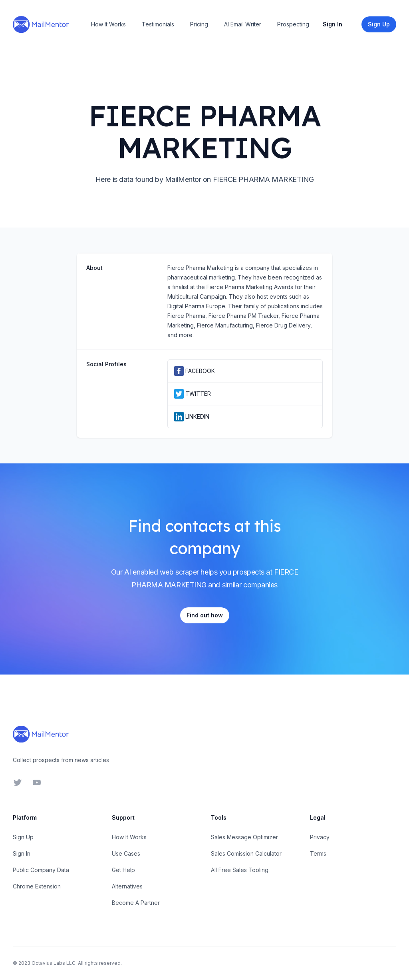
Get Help (123, 870)
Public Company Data (41, 870)
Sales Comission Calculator (246, 853)
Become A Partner (136, 903)
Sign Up (23, 837)
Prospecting (293, 24)
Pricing (199, 24)
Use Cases (126, 853)
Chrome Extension (37, 886)
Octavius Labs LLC (54, 963)
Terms (318, 853)
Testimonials (158, 24)
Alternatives (127, 886)
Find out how (205, 615)
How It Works (108, 24)
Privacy (320, 837)
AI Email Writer (243, 24)
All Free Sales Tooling (240, 870)
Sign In (333, 24)
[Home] (41, 24)
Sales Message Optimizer (244, 837)
